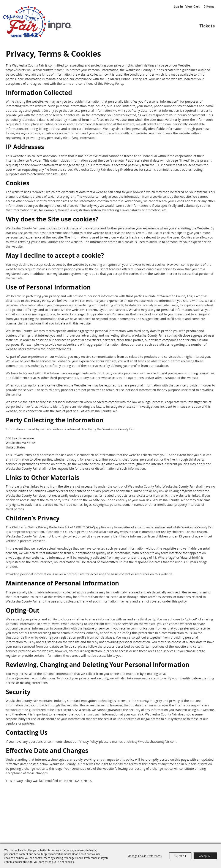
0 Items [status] (209, 6)
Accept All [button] (205, 856)
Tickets (207, 26)
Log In (178, 6)
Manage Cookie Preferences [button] (145, 856)
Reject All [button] (180, 856)
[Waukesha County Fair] (38, 22)
